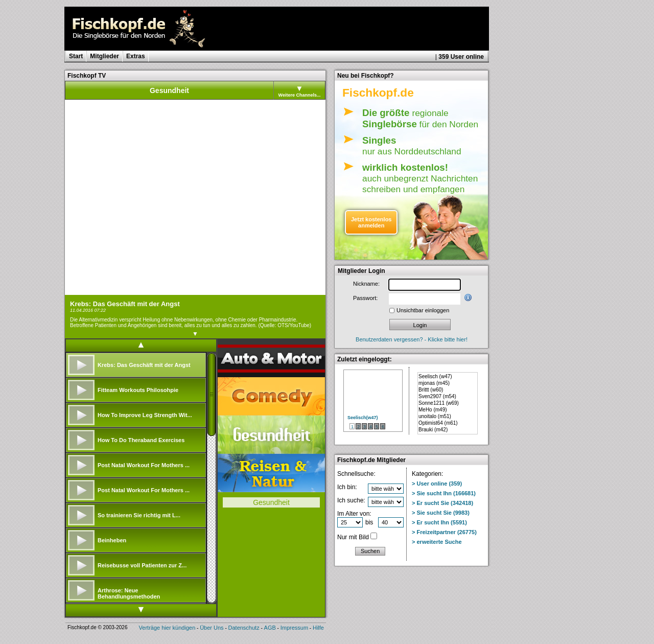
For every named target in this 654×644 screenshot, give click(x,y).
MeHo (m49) (433, 410)
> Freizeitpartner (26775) (444, 532)
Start (76, 56)
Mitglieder (104, 56)
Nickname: (366, 284)
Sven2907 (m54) (437, 396)
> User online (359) (437, 484)
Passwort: (365, 298)
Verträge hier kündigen (167, 628)
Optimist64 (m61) (438, 423)
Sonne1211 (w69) (439, 403)
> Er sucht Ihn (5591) (439, 522)
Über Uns (212, 628)
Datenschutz (244, 628)
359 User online (461, 57)
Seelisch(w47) (363, 418)
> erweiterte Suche (437, 542)
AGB (270, 628)
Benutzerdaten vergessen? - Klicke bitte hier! (412, 339)
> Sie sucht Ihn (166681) (444, 493)
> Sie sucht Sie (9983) (441, 513)
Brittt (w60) (431, 390)
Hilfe (318, 628)
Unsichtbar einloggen (423, 310)
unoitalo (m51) (435, 416)
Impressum (294, 628)
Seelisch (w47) (435, 376)
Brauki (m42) (433, 430)
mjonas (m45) (434, 383)
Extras (136, 56)
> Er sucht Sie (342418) (442, 503)
